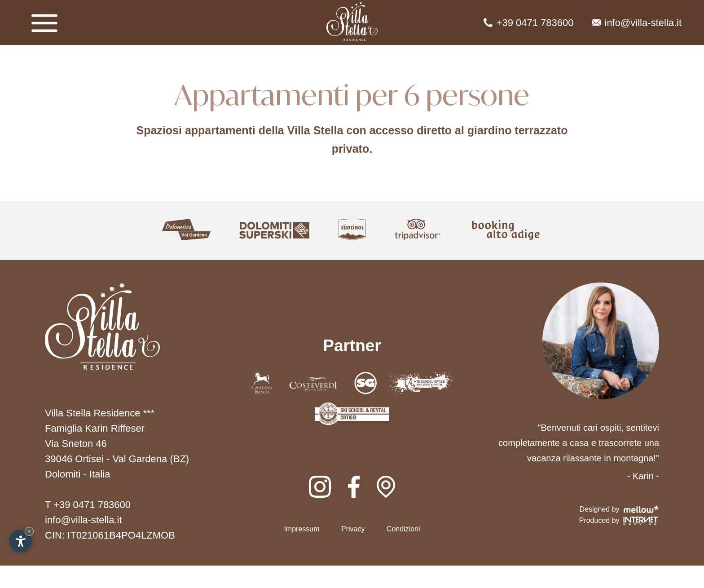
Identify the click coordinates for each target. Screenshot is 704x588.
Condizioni (403, 529)
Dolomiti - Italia (77, 474)
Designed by (619, 509)
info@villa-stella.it (637, 23)
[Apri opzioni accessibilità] (20, 541)
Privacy (353, 529)
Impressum (301, 529)
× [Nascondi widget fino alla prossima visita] (29, 531)
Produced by (619, 521)
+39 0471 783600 (529, 23)
